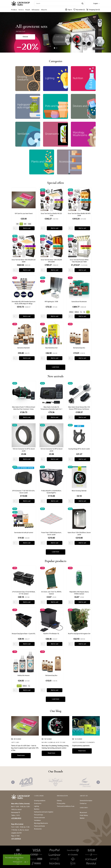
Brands (28, 10)
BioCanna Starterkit (24, 348)
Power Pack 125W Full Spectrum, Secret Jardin (51, 534)
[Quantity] (15, 228)
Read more (21, 755)
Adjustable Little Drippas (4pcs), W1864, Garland (79, 593)
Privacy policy (18, 862)
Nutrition (37, 809)
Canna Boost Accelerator (79, 302)
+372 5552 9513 (16, 818)
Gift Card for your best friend (24, 214)
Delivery (59, 801)
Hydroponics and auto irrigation (44, 812)
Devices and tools (39, 818)
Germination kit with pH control (24, 533)
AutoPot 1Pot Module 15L (51, 634)
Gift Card (15, 742)
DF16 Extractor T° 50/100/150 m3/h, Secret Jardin (24, 492)
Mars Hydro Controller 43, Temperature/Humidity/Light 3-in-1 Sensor (51, 408)
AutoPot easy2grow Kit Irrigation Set (79, 634)
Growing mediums (40, 801)
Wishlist (82, 818)
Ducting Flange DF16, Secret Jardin (79, 449)
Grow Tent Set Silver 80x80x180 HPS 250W (79, 215)
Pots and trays (39, 815)
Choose (25, 37)
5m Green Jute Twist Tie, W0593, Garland (51, 593)
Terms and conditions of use (66, 806)
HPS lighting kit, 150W (51, 302)
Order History (84, 815)
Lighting (37, 806)
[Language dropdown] (97, 4)
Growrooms (38, 803)
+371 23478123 (16, 839)
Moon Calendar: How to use (54, 742)
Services (21, 10)
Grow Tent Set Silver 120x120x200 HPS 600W (51, 261)
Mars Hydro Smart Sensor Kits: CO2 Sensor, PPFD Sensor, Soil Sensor (79, 408)
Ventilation (37, 820)
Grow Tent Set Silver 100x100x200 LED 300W (24, 261)
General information (86, 801)
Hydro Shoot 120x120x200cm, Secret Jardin (79, 534)
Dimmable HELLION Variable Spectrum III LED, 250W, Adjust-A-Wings (24, 303)
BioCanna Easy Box (79, 348)
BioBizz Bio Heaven (24, 675)
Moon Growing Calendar (79, 491)
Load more (55, 367)
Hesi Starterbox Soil (51, 348)
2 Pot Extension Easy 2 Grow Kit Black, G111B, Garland (24, 593)
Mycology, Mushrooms (41, 823)
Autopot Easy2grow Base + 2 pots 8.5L (24, 634)
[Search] (59, 4)
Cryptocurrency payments (83, 742)
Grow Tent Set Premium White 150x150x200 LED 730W (79, 261)
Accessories (38, 829)
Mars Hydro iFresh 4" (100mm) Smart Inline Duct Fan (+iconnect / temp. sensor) (24, 408)
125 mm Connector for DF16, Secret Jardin (51, 450)
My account (83, 813)
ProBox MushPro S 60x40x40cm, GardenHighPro (51, 492)
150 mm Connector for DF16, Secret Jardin (24, 450)
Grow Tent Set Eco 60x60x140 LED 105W (51, 215)
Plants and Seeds (39, 826)
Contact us (83, 803)
